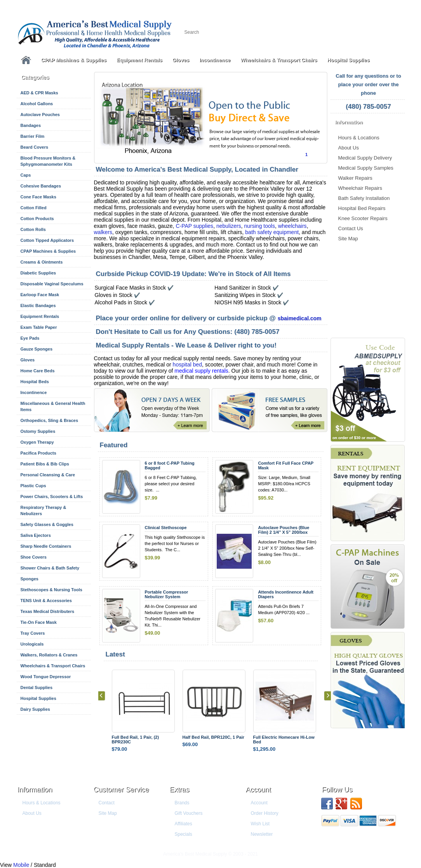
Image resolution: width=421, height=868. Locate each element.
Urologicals (32, 644)
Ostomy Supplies (38, 431)
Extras (180, 790)
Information (35, 790)
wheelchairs (292, 226)
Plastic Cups (33, 486)
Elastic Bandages (38, 306)
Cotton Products (37, 219)
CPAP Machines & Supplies (74, 60)
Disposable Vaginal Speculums (52, 284)
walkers (103, 232)
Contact (107, 803)
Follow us (337, 790)
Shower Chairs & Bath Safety (50, 568)
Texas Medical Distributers (48, 611)
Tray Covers (33, 633)
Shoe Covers (34, 557)
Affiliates (184, 824)
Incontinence (215, 60)
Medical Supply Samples (366, 168)
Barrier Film (33, 136)
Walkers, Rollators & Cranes (49, 655)
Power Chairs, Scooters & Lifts (52, 496)
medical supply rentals (201, 371)
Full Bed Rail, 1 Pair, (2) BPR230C (136, 740)
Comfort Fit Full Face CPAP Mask (286, 465)
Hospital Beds (35, 382)
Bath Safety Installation (364, 198)
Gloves (181, 60)
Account (258, 790)
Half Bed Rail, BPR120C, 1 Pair (214, 737)
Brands (182, 803)
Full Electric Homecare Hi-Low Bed (284, 740)
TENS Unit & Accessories (46, 601)
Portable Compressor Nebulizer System (167, 594)
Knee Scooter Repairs (363, 218)
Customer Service (121, 790)
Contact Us (351, 228)
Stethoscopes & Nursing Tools (51, 590)
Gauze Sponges (37, 349)
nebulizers (229, 226)
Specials (184, 834)
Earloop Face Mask (40, 295)
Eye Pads (30, 338)
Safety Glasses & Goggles (47, 524)
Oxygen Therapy (37, 442)
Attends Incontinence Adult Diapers (286, 594)
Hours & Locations (359, 138)
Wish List (260, 824)
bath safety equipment (272, 232)
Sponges (30, 579)
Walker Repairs (355, 178)
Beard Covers (35, 147)
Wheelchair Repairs (360, 188)
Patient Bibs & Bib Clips (45, 464)
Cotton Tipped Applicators (47, 240)
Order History (265, 813)
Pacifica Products (38, 453)
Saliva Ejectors (36, 535)
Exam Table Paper (39, 327)
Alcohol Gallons (37, 104)
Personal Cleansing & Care (48, 475)
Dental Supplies (37, 687)
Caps (26, 175)
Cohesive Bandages (41, 186)
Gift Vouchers (189, 813)
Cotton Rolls (33, 229)
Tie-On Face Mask (39, 622)
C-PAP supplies (194, 226)
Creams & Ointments (42, 262)
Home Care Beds (38, 371)
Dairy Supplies (35, 709)
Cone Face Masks (38, 197)
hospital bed (188, 365)
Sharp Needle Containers (46, 546)
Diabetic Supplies (38, 273)
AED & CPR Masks (39, 93)
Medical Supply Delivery (365, 158)
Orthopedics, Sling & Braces (50, 420)
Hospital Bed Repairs (362, 208)
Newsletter (262, 834)
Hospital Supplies (349, 60)
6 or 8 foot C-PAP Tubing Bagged (170, 465)
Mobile (21, 865)
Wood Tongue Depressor (46, 677)
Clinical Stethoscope (166, 528)
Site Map (348, 239)
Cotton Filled (34, 208)
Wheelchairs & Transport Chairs (279, 60)
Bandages (31, 125)
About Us (349, 148)
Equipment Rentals (139, 60)
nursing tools (260, 226)
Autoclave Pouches (40, 115)
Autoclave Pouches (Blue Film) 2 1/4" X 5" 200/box (284, 530)
